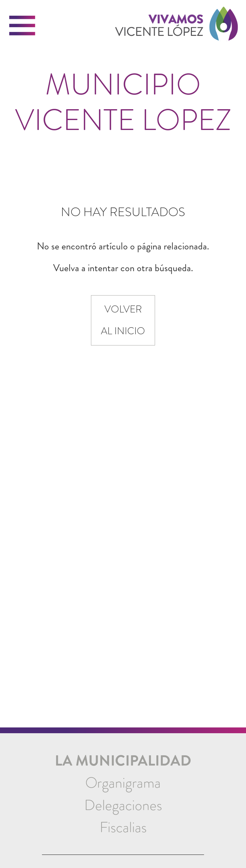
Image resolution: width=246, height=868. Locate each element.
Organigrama (123, 783)
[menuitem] (123, 783)
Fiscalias (123, 827)
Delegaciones (123, 805)
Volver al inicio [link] (123, 320)
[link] (176, 28)
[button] (22, 26)
